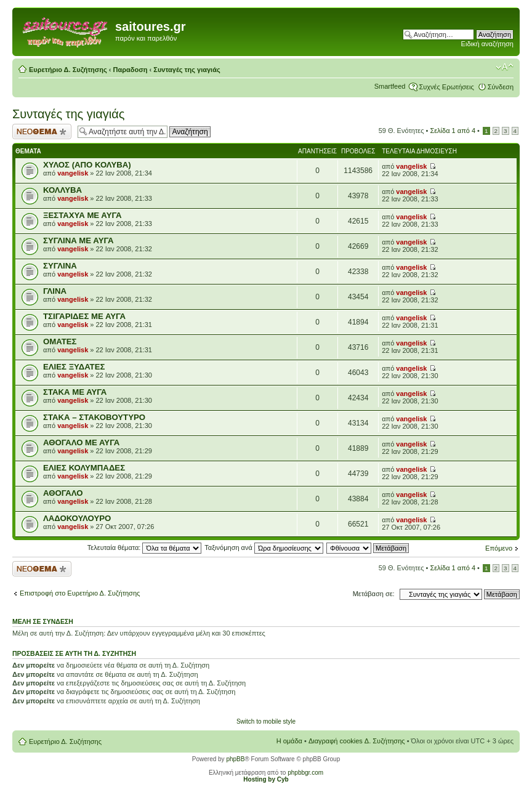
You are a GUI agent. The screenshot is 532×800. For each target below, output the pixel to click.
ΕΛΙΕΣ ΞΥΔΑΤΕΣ (74, 367)
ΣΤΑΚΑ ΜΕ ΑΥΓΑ (75, 392)
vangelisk (73, 173)
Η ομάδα (289, 741)
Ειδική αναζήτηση (487, 44)
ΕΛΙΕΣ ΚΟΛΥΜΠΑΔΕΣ (84, 468)
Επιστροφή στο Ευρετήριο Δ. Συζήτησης (80, 593)
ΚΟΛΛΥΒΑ (62, 190)
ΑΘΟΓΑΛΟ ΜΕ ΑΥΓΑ (81, 442)
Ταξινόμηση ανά (264, 547)
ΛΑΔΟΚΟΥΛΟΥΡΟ (77, 518)
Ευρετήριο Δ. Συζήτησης (68, 70)
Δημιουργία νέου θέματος (42, 131)
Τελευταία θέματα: (145, 547)
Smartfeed (390, 86)
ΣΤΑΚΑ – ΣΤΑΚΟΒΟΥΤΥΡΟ (94, 417)
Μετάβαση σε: (374, 594)
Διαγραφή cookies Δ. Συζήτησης (357, 741)
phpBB (235, 759)
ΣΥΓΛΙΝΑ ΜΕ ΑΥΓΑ (78, 240)
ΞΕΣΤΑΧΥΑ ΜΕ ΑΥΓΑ (82, 215)
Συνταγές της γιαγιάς (187, 70)
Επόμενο (499, 548)
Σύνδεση (501, 87)
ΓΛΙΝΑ (55, 291)
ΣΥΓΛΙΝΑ (60, 266)
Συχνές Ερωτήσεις (446, 87)
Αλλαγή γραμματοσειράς (505, 67)
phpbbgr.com (305, 773)
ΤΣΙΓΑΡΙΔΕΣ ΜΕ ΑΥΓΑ (84, 316)
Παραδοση (131, 70)
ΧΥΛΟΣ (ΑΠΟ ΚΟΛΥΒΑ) (87, 165)
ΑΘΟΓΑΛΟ (63, 493)
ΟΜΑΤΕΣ (60, 341)
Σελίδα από (453, 131)
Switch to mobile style (266, 721)
